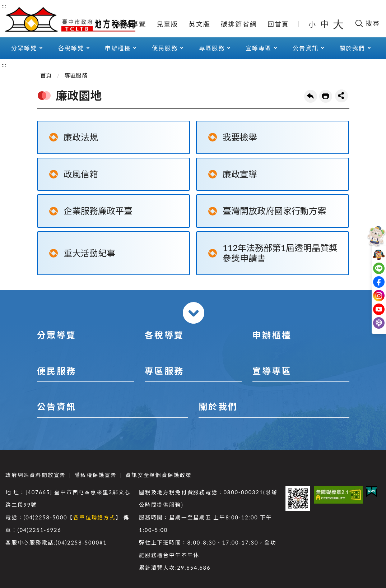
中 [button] (325, 24)
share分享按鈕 (341, 96)
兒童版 (168, 24)
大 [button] (338, 24)
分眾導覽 (24, 48)
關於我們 (352, 48)
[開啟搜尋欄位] (367, 23)
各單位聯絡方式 (94, 517)
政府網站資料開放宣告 (36, 475)
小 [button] (313, 24)
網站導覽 (132, 24)
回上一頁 (311, 96)
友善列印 (326, 96)
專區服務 (212, 48)
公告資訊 (306, 48)
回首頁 (278, 24)
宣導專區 (259, 48)
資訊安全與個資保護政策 (159, 475)
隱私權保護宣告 (96, 475)
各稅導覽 (71, 48)
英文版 (199, 24)
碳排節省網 (239, 24)
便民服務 (165, 48)
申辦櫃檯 (118, 48)
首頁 (46, 75)
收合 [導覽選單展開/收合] (194, 313)
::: (4, 6)
